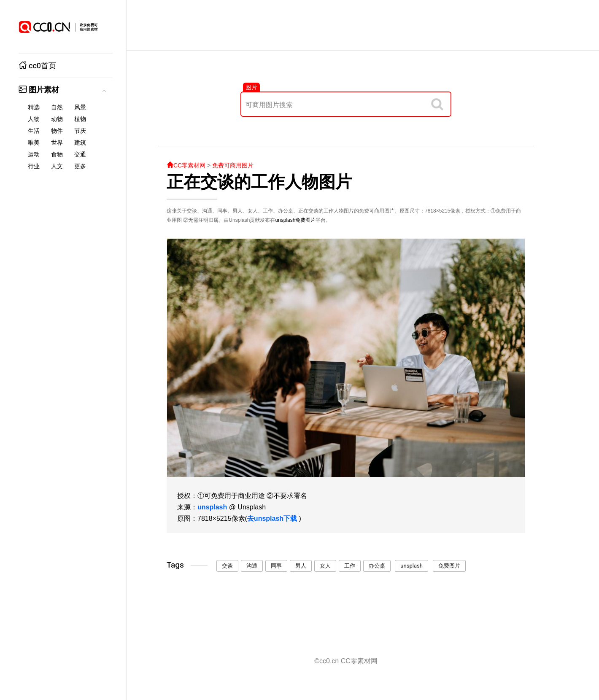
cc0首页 (37, 66)
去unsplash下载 (272, 518)
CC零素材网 (186, 165)
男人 (301, 566)
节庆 (80, 131)
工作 (350, 566)
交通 (80, 155)
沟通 (252, 566)
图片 (251, 87)
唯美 (34, 143)
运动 (34, 155)
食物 (57, 155)
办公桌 (377, 566)
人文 (57, 166)
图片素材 (39, 90)
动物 (57, 119)
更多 (80, 166)
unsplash (285, 220)
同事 (276, 566)
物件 (57, 131)
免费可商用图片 (233, 165)
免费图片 (305, 220)
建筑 (80, 143)
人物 (34, 119)
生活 (34, 131)
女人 (325, 566)
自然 (57, 107)
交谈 (227, 566)
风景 (80, 107)
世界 (57, 143)
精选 (34, 107)
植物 (80, 119)
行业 (34, 166)
